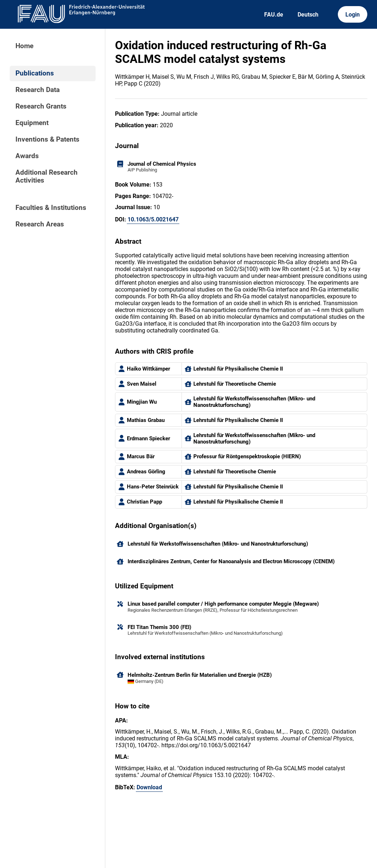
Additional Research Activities (47, 176)
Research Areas (40, 224)
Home (24, 46)
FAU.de (274, 15)
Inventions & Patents (47, 139)
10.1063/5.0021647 (153, 219)
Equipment (32, 123)
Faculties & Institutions (51, 208)
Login (353, 15)
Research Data (38, 90)
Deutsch (308, 15)
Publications (35, 73)
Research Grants (41, 106)
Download (149, 787)
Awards (27, 156)
